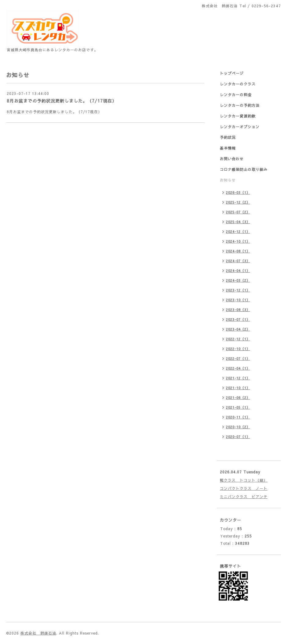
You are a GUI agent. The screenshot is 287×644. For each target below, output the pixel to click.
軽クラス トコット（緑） (244, 480)
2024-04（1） (238, 271)
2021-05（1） (238, 407)
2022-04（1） (238, 368)
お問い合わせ (232, 159)
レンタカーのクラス (238, 84)
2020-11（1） (238, 417)
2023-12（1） (238, 290)
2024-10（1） (238, 241)
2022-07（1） (238, 358)
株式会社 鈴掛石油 (38, 633)
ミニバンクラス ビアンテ (244, 497)
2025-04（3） (238, 222)
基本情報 (228, 148)
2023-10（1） (238, 300)
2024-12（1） (238, 232)
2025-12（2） (238, 202)
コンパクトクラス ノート (244, 488)
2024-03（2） (238, 280)
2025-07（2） (238, 212)
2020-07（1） (238, 437)
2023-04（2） (238, 329)
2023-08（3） (238, 310)
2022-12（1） (238, 339)
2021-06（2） (238, 398)
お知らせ (228, 180)
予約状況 (228, 137)
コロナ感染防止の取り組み (244, 169)
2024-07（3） (238, 261)
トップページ (232, 73)
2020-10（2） (238, 427)
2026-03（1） (238, 192)
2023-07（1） (238, 319)
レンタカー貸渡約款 (238, 116)
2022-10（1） (238, 349)
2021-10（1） (238, 388)
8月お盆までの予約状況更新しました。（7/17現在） (62, 101)
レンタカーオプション (240, 127)
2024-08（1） (238, 251)
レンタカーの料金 (236, 95)
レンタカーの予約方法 (240, 105)
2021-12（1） (238, 378)
